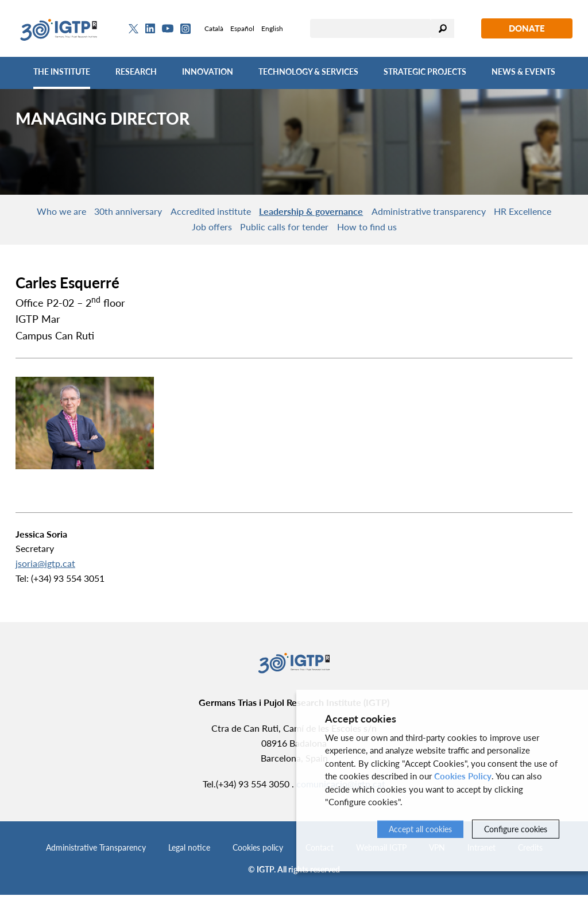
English (272, 28)
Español (242, 28)
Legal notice (189, 853)
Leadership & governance (354, 212)
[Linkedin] (150, 29)
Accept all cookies (420, 829)
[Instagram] (185, 29)
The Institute (62, 72)
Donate (527, 28)
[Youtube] (168, 28)
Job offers (240, 231)
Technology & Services (308, 72)
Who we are (75, 212)
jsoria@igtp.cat (45, 568)
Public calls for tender (323, 231)
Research (136, 72)
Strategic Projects (425, 72)
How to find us (415, 231)
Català (214, 28)
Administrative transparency (481, 212)
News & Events (523, 72)
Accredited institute (244, 212)
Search (443, 28)
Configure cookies (516, 829)
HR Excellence (173, 231)
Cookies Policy (463, 776)
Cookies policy (258, 853)
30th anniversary (151, 212)
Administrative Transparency (96, 853)
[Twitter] (134, 29)
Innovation (208, 72)
